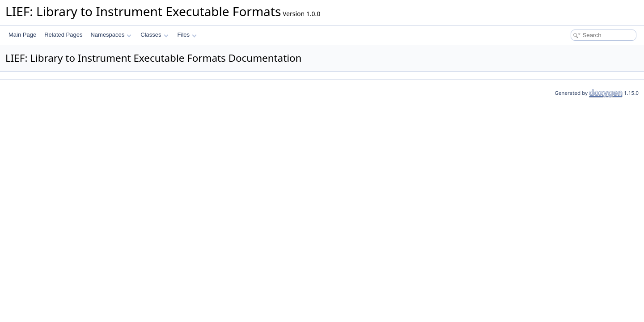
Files (187, 35)
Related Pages (63, 35)
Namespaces (111, 35)
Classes (154, 35)
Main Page (22, 35)
